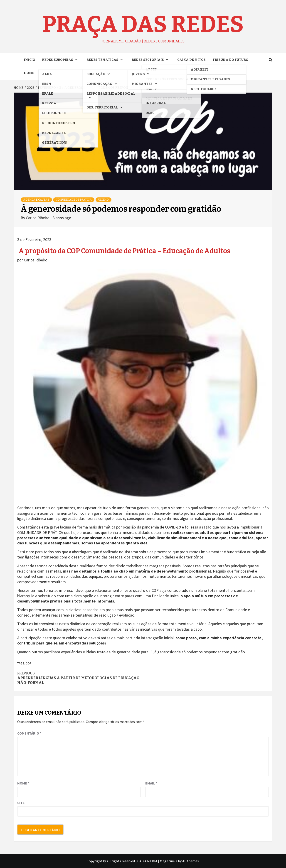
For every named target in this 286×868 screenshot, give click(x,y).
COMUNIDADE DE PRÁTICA (74, 200)
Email (151, 783)
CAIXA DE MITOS (191, 60)
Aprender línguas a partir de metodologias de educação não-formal (80, 678)
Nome (23, 783)
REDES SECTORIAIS (151, 60)
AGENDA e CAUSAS (36, 200)
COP (29, 663)
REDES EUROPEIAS (61, 60)
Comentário (29, 733)
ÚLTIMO (104, 200)
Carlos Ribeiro (38, 218)
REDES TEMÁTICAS (106, 60)
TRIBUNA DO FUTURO (230, 60)
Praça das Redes (143, 24)
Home (29, 73)
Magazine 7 (169, 861)
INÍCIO (30, 60)
